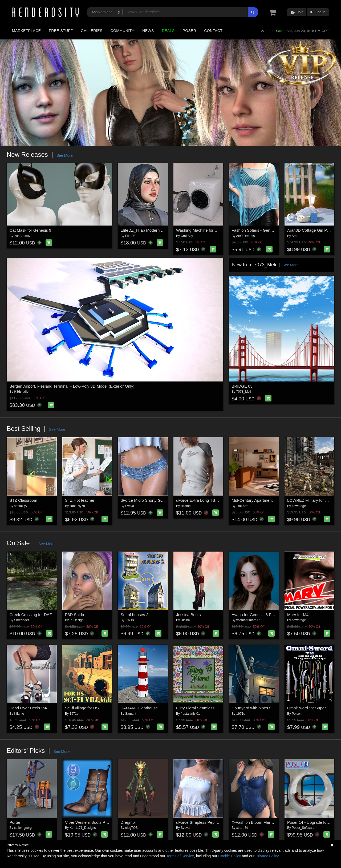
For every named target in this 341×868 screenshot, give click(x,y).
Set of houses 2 (135, 615)
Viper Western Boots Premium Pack (97, 822)
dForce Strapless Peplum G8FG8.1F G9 (212, 822)
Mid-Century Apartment (252, 500)
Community (123, 31)
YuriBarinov (22, 236)
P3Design (76, 620)
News (148, 31)
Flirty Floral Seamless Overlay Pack (208, 708)
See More (65, 155)
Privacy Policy (267, 856)
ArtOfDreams (245, 236)
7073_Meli (244, 392)
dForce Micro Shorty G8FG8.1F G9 (152, 500)
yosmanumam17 (248, 620)
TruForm (242, 506)
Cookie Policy (230, 856)
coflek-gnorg (23, 828)
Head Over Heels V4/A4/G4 (34, 708)
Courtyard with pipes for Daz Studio (263, 708)
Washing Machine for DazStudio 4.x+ (209, 230)
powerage (299, 506)
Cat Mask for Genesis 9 (31, 230)
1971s (130, 620)
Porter (15, 822)
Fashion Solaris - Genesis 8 (256, 230)
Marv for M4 (298, 615)
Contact (213, 31)
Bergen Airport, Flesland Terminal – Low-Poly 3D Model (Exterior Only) (72, 386)
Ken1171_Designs (83, 828)
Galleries (92, 31)
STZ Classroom (23, 500)
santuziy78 (22, 506)
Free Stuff (61, 31)
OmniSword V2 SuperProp (311, 708)
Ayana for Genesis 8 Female (257, 615)
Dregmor (128, 822)
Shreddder (22, 620)
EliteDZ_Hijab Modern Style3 (146, 230)
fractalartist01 (190, 714)
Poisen (297, 714)
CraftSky (187, 236)
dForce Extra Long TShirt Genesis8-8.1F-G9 (215, 500)
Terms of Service (180, 856)
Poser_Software (303, 828)
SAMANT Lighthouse (139, 708)
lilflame (186, 506)
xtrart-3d (242, 828)
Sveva (130, 506)
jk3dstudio (21, 392)
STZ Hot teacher (80, 500)
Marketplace (26, 31)
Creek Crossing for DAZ (31, 615)
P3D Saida (75, 615)
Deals (168, 31)
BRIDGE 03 (242, 386)
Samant (131, 714)
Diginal (186, 620)
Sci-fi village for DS (82, 708)
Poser (189, 31)
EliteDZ (130, 236)
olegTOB (131, 828)
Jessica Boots (188, 615)
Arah (295, 236)
